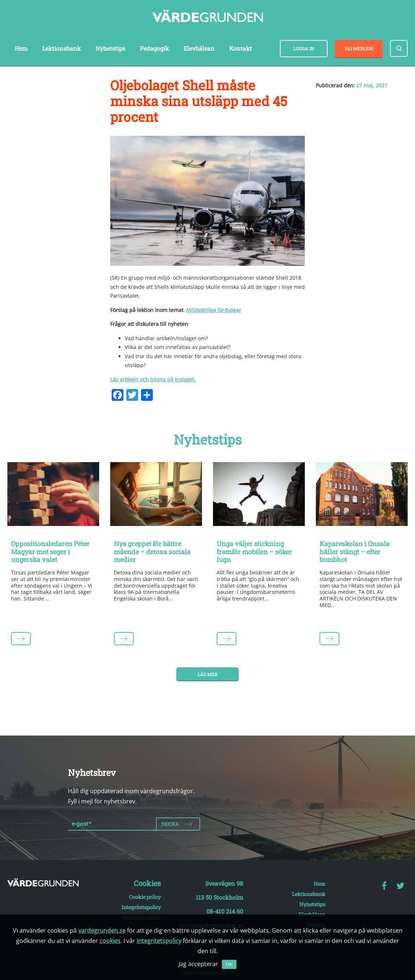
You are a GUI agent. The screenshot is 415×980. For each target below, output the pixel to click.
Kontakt (241, 48)
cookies (110, 941)
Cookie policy (145, 897)
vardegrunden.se (102, 930)
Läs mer (207, 674)
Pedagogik (154, 48)
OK (229, 964)
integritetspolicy (159, 941)
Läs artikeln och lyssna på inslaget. (153, 379)
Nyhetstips (110, 48)
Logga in (304, 48)
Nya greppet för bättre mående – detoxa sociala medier (152, 551)
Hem (21, 48)
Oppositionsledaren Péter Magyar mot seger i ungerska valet (50, 551)
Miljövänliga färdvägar (214, 310)
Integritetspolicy (141, 907)
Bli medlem (359, 48)
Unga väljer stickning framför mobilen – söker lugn (254, 551)
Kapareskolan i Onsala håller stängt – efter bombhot (355, 551)
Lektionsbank (62, 48)
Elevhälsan (199, 48)
